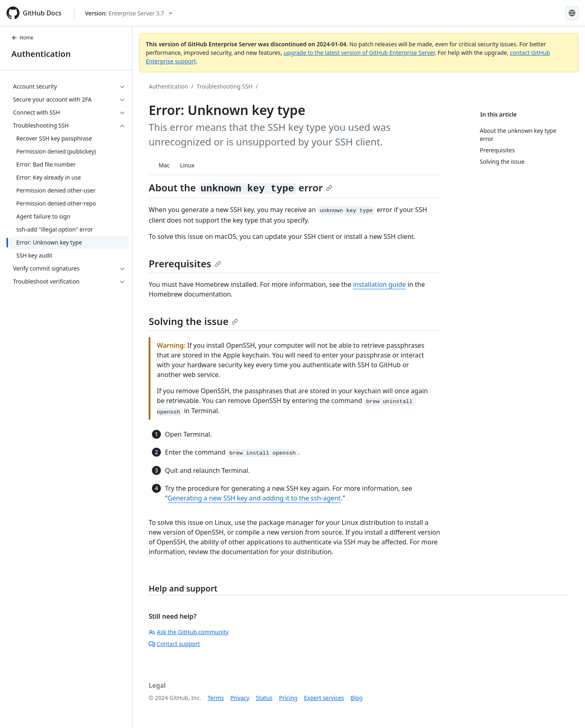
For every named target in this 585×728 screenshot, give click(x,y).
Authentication (41, 54)
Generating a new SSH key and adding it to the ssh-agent (254, 498)
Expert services (324, 698)
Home (22, 38)
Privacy (240, 698)
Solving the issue (193, 321)
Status (264, 698)
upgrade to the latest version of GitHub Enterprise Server (359, 53)
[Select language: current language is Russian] (572, 13)
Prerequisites (185, 263)
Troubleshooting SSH (224, 86)
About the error (240, 187)
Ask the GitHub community (189, 632)
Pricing (288, 698)
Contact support (174, 644)
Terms (216, 698)
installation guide (379, 284)
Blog (357, 698)
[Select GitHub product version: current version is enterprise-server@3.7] (129, 13)
